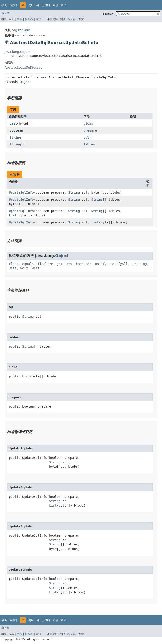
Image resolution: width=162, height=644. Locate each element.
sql (86, 138)
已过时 (46, 5)
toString (139, 264)
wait (13, 268)
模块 (4, 5)
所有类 (5, 13)
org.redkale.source (30, 35)
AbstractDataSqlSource (24, 68)
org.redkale (21, 30)
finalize (45, 264)
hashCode (83, 264)
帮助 (64, 5)
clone (14, 264)
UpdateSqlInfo (21, 192)
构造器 (29, 19)
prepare (90, 130)
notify (101, 264)
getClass (64, 264)
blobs (88, 123)
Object (26, 82)
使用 (31, 5)
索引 (55, 5)
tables (89, 144)
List (13, 123)
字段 (20, 19)
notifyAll (119, 264)
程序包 (14, 5)
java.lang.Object (17, 52)
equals (28, 264)
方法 (38, 19)
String (15, 138)
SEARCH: (109, 14)
